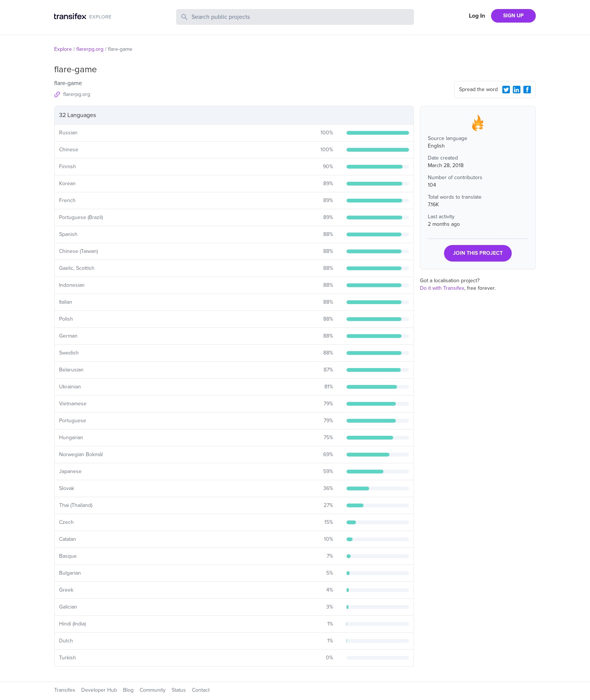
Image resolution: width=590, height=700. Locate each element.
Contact (201, 690)
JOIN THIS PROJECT (478, 253)
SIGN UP (513, 16)
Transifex (65, 690)
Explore (63, 49)
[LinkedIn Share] (517, 90)
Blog (128, 690)
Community (153, 690)
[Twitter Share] (506, 90)
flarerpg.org (90, 49)
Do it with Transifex (442, 288)
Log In (477, 16)
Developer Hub (99, 690)
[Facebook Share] (527, 90)
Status (179, 690)
